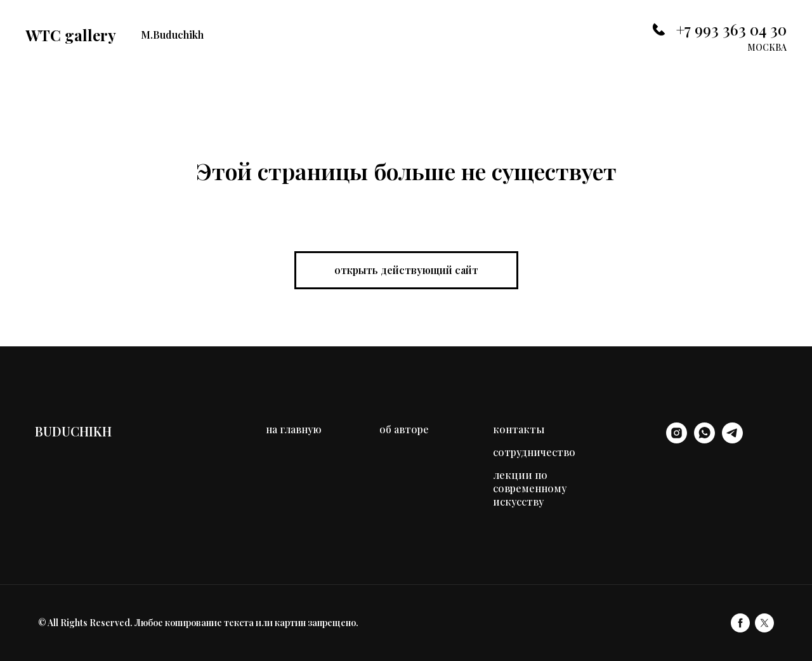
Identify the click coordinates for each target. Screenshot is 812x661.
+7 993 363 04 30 (731, 29)
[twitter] (764, 623)
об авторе (404, 429)
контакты (519, 429)
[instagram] (677, 440)
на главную (294, 429)
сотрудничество (534, 452)
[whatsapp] (704, 440)
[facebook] (740, 623)
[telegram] (732, 440)
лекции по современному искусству (530, 488)
